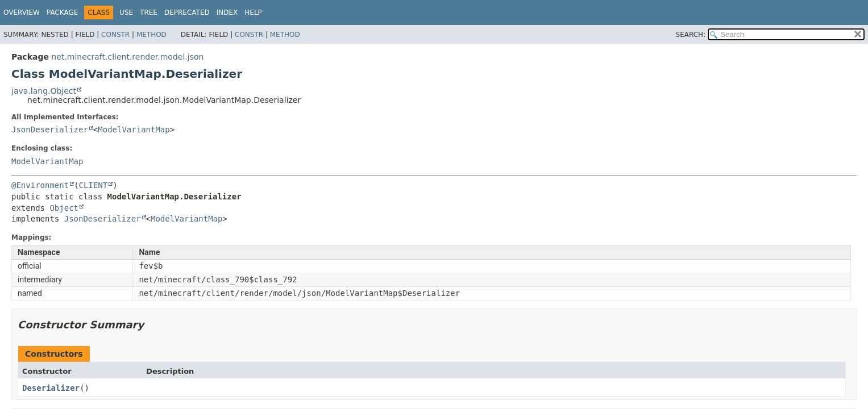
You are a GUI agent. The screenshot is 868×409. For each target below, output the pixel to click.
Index (227, 12)
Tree (149, 12)
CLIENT (94, 185)
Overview (22, 12)
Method (151, 35)
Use (126, 12)
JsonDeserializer (50, 130)
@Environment (40, 185)
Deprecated (187, 12)
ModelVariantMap (134, 130)
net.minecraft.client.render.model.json (127, 57)
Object (64, 208)
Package (62, 12)
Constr (115, 35)
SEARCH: (691, 35)
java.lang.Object (44, 91)
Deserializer (51, 388)
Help (253, 12)
